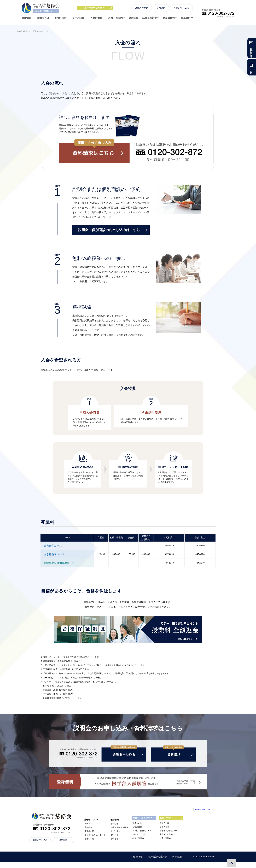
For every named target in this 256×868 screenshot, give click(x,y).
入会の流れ (96, 20)
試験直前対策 (150, 20)
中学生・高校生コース (169, 837)
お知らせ (115, 830)
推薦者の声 (187, 20)
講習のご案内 (142, 10)
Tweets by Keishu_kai (202, 816)
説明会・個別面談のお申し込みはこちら (113, 230)
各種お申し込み (181, 10)
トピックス (116, 837)
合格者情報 (169, 20)
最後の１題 (89, 845)
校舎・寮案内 (115, 20)
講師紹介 (133, 20)
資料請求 (161, 10)
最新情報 (26, 20)
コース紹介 (78, 20)
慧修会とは (43, 20)
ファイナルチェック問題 (95, 841)
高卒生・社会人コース (142, 837)
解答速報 (115, 841)
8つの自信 (61, 20)
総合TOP (88, 830)
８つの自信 (137, 833)
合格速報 (115, 845)
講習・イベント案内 (119, 834)
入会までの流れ (139, 841)
